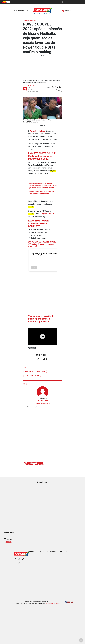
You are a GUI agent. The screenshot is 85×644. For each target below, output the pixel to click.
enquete (28, 372)
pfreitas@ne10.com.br (43, 404)
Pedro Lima (32, 86)
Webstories (34, 464)
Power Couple (40, 372)
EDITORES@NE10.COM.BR (52, 603)
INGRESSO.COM (17, 2)
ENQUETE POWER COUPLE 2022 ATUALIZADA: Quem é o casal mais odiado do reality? (42, 193)
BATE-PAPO (72, 2)
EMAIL (80, 2)
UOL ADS (45, 2)
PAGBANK (33, 2)
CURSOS (39, 2)
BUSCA (65, 2)
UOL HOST (26, 2)
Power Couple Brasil (32, 376)
